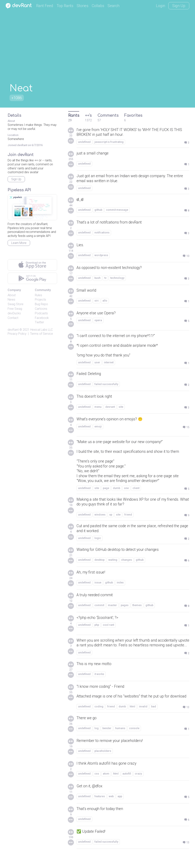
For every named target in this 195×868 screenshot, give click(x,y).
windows (100, 517)
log (97, 741)
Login (161, 6)
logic (98, 540)
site (121, 408)
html (132, 719)
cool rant (108, 627)
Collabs (98, 6)
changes (127, 562)
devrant (110, 408)
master (112, 607)
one (126, 490)
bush (97, 278)
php (97, 627)
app (120, 809)
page (106, 490)
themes (137, 607)
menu (98, 408)
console (134, 741)
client (136, 490)
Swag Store (16, 304)
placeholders (103, 764)
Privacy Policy (17, 334)
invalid (143, 719)
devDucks (14, 313)
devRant (13, 330)
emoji (98, 427)
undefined (84, 142)
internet (109, 363)
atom (106, 786)
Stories (83, 6)
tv (105, 278)
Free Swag (15, 309)
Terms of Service (42, 334)
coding (99, 719)
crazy (138, 786)
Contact (13, 318)
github (98, 210)
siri (97, 301)
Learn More (19, 243)
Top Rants (65, 6)
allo (105, 301)
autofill (127, 786)
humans (120, 741)
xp (111, 517)
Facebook (42, 318)
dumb (117, 490)
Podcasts (41, 313)
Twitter (39, 322)
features (100, 809)
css (97, 786)
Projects (40, 300)
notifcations (102, 233)
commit (99, 607)
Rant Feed (45, 6)
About (12, 295)
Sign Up (179, 6)
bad (154, 719)
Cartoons (41, 309)
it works (99, 682)
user (97, 363)
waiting (113, 562)
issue (98, 585)
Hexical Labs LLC (42, 330)
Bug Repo (41, 304)
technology (117, 278)
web (111, 809)
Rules (38, 295)
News (11, 300)
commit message (117, 210)
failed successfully (106, 385)
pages (125, 607)
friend (128, 517)
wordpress (101, 256)
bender (107, 741)
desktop (99, 562)
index (120, 585)
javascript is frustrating (109, 142)
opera (98, 321)
